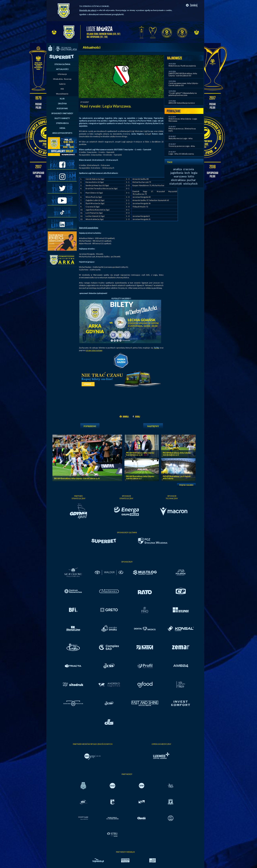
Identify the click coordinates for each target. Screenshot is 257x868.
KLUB (62, 99)
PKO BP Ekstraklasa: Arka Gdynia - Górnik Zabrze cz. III (140, 454)
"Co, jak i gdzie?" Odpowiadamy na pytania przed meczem (183, 94)
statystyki (176, 183)
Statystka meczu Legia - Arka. (181, 138)
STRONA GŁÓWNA (62, 64)
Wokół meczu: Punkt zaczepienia (182, 66)
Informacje (62, 74)
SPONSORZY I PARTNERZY (62, 113)
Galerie (62, 84)
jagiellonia (177, 173)
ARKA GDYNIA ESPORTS (62, 133)
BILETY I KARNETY (62, 118)
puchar (191, 180)
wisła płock (190, 183)
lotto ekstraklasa (183, 178)
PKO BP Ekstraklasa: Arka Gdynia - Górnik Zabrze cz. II (177, 454)
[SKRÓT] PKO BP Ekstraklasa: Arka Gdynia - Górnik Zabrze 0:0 (183, 74)
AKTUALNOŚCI (62, 69)
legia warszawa (186, 174)
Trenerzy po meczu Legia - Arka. (182, 146)
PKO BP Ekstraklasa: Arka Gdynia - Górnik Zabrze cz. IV (77, 478)
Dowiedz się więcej (88, 10)
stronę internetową (94, 350)
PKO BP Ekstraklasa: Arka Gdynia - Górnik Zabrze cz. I (140, 477)
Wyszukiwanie (62, 94)
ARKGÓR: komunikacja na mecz (182, 103)
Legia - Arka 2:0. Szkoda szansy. (181, 154)
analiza (177, 169)
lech (187, 173)
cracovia (188, 169)
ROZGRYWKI (62, 108)
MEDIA (62, 128)
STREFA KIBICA (62, 123)
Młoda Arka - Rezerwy (62, 79)
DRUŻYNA (62, 104)
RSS (62, 89)
